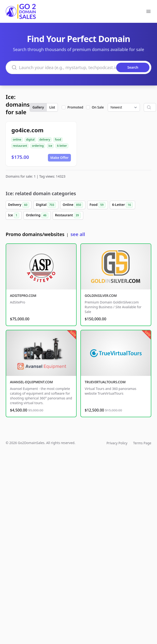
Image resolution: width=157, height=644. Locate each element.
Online (73, 205)
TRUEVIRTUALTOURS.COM (105, 382)
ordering (38, 146)
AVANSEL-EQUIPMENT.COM (31, 382)
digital (30, 140)
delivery (45, 140)
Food (98, 205)
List (52, 107)
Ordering (37, 215)
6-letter (62, 146)
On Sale (98, 107)
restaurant (20, 146)
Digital (46, 205)
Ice (14, 215)
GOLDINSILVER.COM (101, 296)
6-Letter (122, 205)
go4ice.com (27, 130)
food (58, 140)
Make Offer (59, 158)
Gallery (38, 107)
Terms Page (142, 443)
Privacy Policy (117, 443)
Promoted (75, 107)
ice (50, 146)
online (17, 140)
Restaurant (68, 215)
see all (78, 234)
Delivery (19, 205)
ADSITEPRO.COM (23, 296)
